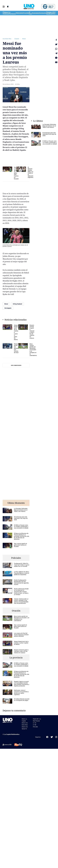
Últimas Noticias (6, 13)
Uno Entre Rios (7, 39)
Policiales (19, 13)
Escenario (43, 13)
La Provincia (12, 13)
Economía (35, 13)
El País (30, 13)
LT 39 (53, 13)
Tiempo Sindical (49, 13)
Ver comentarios (16, 365)
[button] (4, 7)
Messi (24, 39)
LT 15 (55, 13)
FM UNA (35, 727)
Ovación (26, 13)
